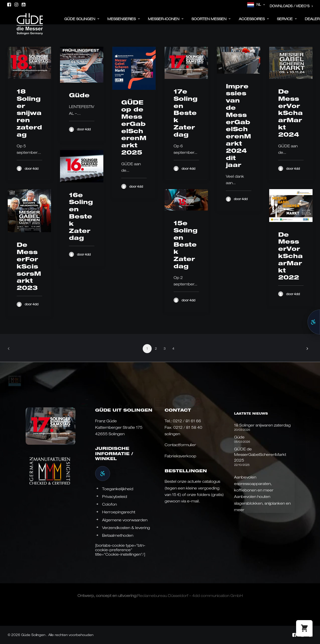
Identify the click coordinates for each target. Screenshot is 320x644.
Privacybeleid (115, 496)
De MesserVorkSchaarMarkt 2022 (290, 256)
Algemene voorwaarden (125, 520)
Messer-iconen (166, 22)
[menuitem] (256, 5)
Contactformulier (180, 445)
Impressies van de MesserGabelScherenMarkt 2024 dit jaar (238, 126)
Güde (79, 95)
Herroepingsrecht (119, 512)
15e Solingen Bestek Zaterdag (186, 244)
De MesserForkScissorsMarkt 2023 (29, 266)
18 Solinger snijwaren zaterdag (29, 113)
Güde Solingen (82, 22)
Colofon (109, 504)
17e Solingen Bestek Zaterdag (186, 113)
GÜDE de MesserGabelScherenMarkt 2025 (260, 455)
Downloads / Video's (291, 6)
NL (261, 4)
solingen (172, 434)
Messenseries (124, 22)
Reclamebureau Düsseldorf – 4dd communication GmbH (190, 595)
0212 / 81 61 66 (187, 421)
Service (287, 22)
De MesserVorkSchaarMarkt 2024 (290, 113)
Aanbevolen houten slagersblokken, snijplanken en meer (262, 503)
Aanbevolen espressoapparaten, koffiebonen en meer (254, 484)
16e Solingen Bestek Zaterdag (81, 216)
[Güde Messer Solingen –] (23, 20)
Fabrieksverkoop (180, 456)
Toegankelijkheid (118, 489)
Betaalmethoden (118, 535)
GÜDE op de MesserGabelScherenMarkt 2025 (134, 127)
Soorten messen (211, 22)
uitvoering (127, 595)
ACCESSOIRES (254, 22)
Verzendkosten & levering (126, 528)
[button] (9, 4)
